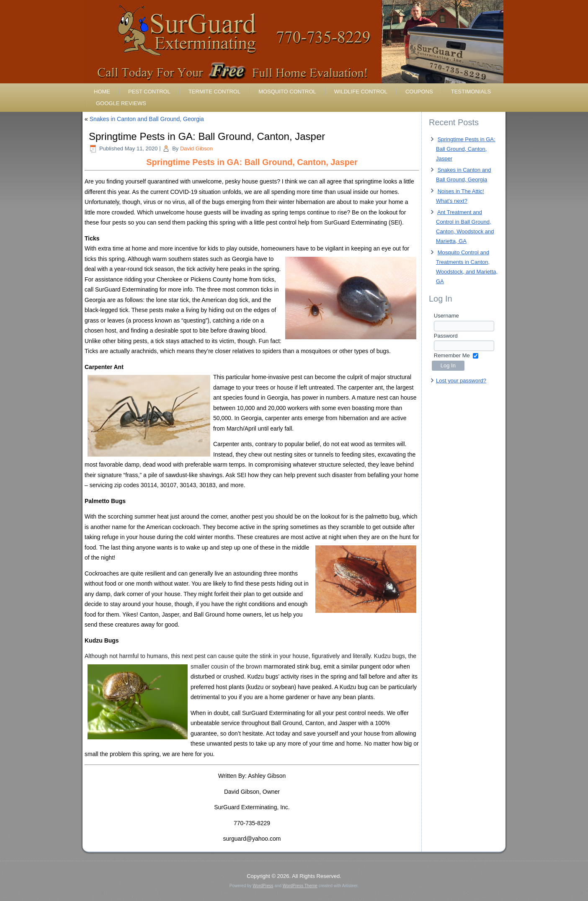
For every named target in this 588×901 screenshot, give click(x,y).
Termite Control (214, 92)
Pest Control (149, 92)
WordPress (263, 886)
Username (446, 316)
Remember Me (452, 355)
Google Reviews (121, 103)
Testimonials (471, 92)
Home (102, 92)
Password (446, 336)
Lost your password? (461, 381)
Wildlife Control (361, 92)
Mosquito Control (287, 92)
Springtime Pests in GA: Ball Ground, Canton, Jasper (466, 149)
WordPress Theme (300, 886)
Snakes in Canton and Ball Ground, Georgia (147, 119)
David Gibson (196, 148)
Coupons (419, 92)
